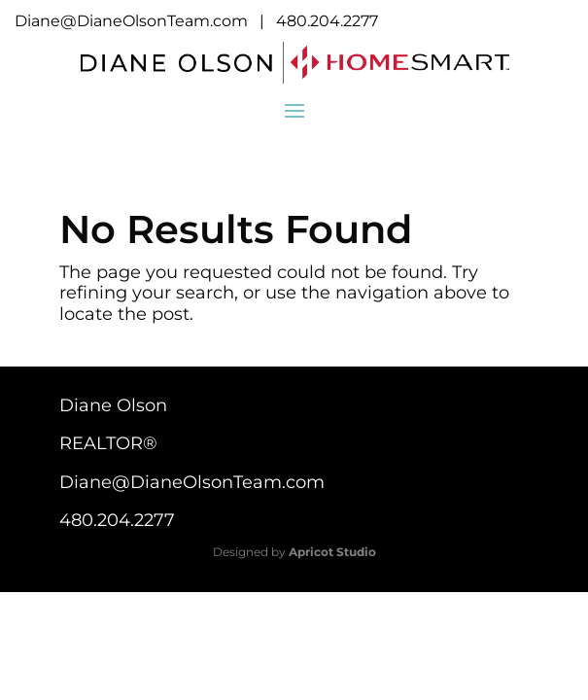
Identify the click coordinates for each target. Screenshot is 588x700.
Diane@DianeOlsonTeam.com (131, 21)
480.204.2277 (327, 21)
